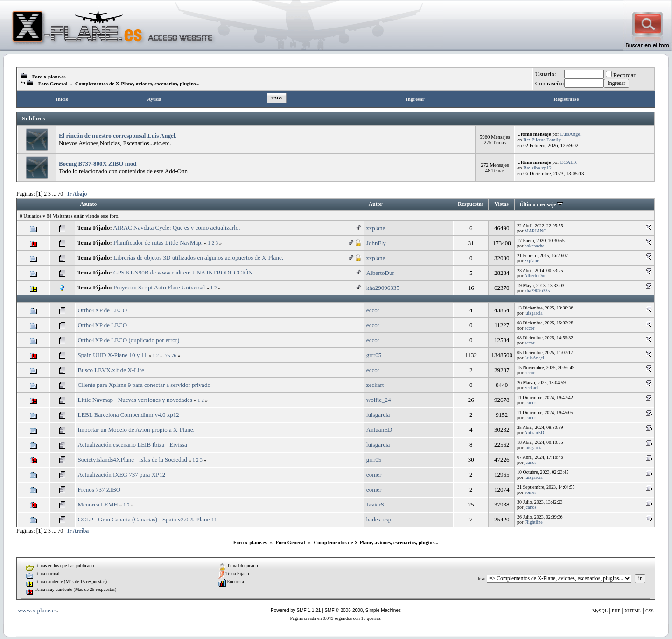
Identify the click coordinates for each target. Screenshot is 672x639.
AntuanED (379, 430)
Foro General (53, 84)
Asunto (88, 204)
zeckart (375, 385)
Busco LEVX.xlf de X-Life (111, 370)
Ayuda (154, 99)
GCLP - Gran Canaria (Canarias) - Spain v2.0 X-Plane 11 (147, 519)
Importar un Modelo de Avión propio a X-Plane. (136, 430)
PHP (616, 611)
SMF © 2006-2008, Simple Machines (363, 610)
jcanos (531, 403)
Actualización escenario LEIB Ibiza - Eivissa (132, 445)
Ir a (481, 579)
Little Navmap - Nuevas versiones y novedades (135, 400)
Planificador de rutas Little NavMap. (158, 242)
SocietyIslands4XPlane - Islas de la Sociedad (132, 460)
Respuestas (471, 204)
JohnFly (376, 243)
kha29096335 (383, 288)
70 (61, 194)
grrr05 (374, 355)
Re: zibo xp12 (537, 168)
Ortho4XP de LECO (102, 310)
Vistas (502, 204)
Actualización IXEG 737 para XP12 (121, 474)
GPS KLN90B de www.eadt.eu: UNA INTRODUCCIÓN (183, 272)
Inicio (62, 99)
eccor (373, 310)
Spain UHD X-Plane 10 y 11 (112, 355)
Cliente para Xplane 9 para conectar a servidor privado (144, 385)
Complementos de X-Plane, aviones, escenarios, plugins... (137, 84)
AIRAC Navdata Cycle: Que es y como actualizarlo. (176, 228)
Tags (277, 98)
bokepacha (535, 246)
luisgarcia (534, 313)
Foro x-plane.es (49, 77)
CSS (650, 611)
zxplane (376, 228)
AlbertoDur (380, 273)
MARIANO (536, 231)
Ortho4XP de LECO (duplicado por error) (128, 340)
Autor (376, 204)
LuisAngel (571, 134)
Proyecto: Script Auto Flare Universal (159, 287)
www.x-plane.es (37, 610)
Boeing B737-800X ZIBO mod (98, 164)
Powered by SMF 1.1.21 (296, 610)
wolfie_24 (379, 400)
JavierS (375, 504)
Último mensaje (541, 205)
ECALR (569, 162)
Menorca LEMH (98, 504)
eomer (374, 474)
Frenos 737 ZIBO (99, 489)
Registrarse (567, 99)
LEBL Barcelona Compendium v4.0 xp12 (128, 415)
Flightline (534, 522)
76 (174, 355)
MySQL (600, 611)
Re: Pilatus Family (542, 140)
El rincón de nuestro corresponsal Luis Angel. (118, 136)
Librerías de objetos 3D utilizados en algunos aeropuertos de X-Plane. (198, 257)
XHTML (633, 611)
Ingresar (415, 99)
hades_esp (379, 519)
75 (168, 355)
